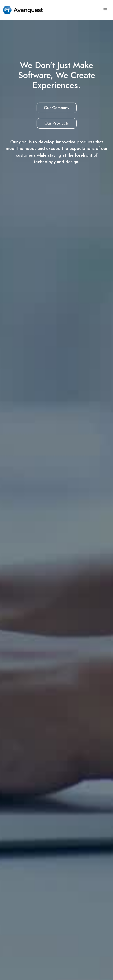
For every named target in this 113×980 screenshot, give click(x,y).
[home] (22, 10)
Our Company (57, 108)
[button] (105, 10)
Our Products (56, 123)
